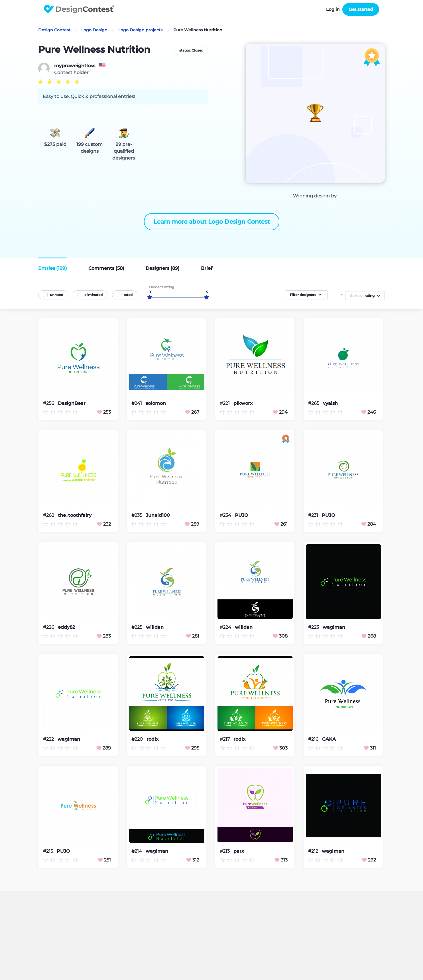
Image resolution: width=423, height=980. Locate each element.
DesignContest (79, 9)
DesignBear (72, 403)
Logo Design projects (140, 30)
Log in (333, 9)
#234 (226, 515)
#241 (137, 403)
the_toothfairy (75, 515)
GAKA (329, 739)
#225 (137, 627)
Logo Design (94, 30)
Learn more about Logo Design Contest (212, 222)
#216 (314, 739)
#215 (49, 851)
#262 (49, 515)
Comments (106, 268)
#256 (49, 403)
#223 (314, 627)
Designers (163, 268)
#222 (49, 739)
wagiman (334, 627)
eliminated (93, 295)
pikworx (243, 403)
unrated (57, 295)
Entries (53, 268)
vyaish (330, 403)
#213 (225, 851)
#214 (137, 851)
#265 (314, 403)
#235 (137, 515)
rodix (152, 739)
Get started (361, 9)
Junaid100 (158, 515)
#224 (226, 627)
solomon (156, 403)
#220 (138, 739)
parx (239, 851)
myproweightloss (75, 66)
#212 (314, 851)
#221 (225, 403)
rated (128, 295)
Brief (207, 268)
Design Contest (54, 30)
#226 (49, 627)
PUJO (241, 515)
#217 (225, 739)
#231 (314, 515)
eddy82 (66, 627)
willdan (155, 627)
